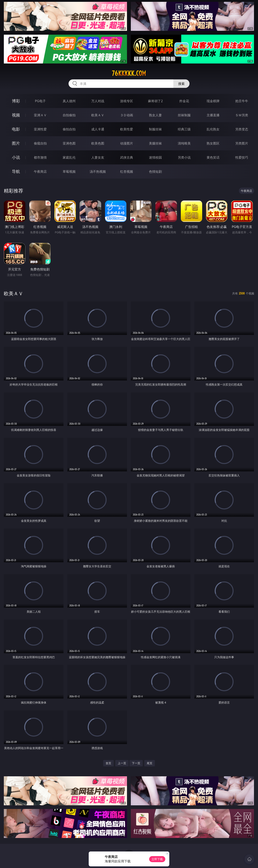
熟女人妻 (155, 115)
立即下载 (157, 859)
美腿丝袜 (155, 143)
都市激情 (40, 157)
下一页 (136, 763)
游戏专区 (127, 101)
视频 (16, 115)
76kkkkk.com (129, 73)
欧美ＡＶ (98, 115)
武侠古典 (127, 157)
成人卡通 (98, 129)
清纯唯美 (184, 143)
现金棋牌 (213, 101)
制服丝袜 (155, 129)
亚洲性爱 (40, 129)
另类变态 (242, 129)
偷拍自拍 (69, 129)
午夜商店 (40, 172)
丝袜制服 (184, 115)
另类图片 (242, 143)
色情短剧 (155, 172)
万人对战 (98, 101)
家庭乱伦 (69, 157)
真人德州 (69, 101)
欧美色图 (98, 143)
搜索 (181, 84)
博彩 (16, 101)
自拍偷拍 (69, 115)
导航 (16, 171)
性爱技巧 (242, 157)
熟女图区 (213, 143)
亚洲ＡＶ (40, 115)
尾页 (150, 763)
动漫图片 (127, 143)
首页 (108, 763)
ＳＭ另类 (242, 115)
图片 (16, 143)
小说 (16, 157)
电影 (16, 129)
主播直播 (213, 115)
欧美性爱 (127, 129)
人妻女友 (98, 157)
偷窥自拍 (40, 143)
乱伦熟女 (213, 129)
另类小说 (184, 157)
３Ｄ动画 (127, 115)
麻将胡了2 (155, 101)
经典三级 (184, 129)
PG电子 (40, 101)
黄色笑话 (213, 157)
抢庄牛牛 (242, 101)
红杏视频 (127, 172)
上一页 (122, 763)
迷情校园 (155, 157)
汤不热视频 (98, 172)
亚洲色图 (69, 143)
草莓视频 (69, 172)
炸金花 (184, 101)
